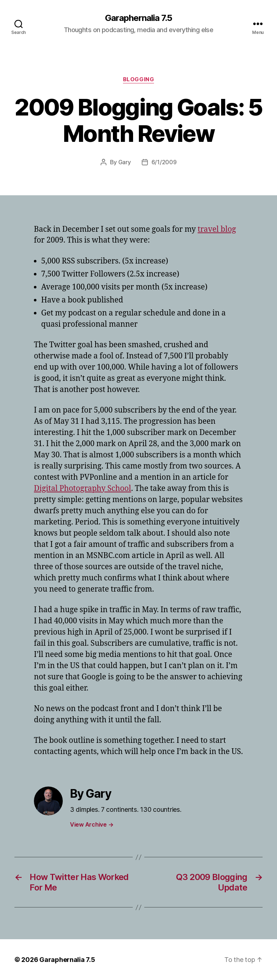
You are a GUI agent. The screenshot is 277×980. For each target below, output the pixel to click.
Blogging (138, 79)
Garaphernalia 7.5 (138, 18)
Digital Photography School (82, 489)
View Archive (92, 824)
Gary (125, 162)
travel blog (217, 229)
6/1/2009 (164, 162)
